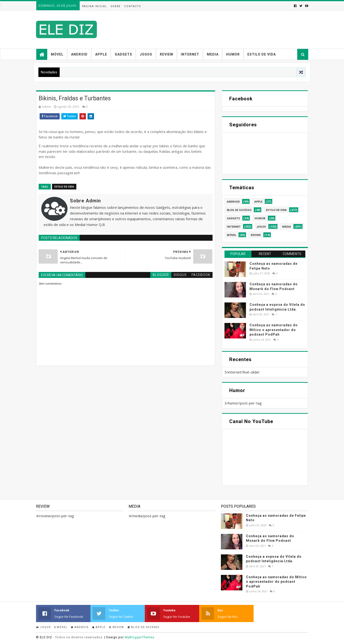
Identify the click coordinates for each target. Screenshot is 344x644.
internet (234, 227)
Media (213, 54)
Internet (190, 54)
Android (79, 54)
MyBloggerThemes (140, 637)
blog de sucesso (239, 210)
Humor (233, 54)
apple (258, 202)
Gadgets (123, 54)
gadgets (233, 218)
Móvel (57, 54)
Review (167, 54)
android (233, 202)
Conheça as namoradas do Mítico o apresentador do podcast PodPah (274, 330)
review (256, 235)
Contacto (133, 6)
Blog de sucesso (144, 627)
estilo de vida (64, 187)
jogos (261, 227)
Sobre (116, 6)
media (287, 227)
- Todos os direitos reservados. (78, 637)
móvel (232, 235)
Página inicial (95, 6)
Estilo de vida (262, 54)
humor (260, 218)
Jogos (146, 54)
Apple (101, 54)
